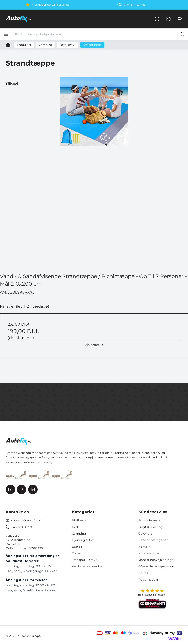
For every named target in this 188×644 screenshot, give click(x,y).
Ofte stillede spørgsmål (156, 566)
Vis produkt (94, 345)
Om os (143, 573)
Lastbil (77, 547)
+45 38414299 (22, 527)
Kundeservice (149, 553)
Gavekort (145, 533)
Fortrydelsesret (150, 520)
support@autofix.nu (27, 520)
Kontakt (145, 547)
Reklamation (148, 580)
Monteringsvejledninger (157, 560)
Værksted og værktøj (88, 566)
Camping (79, 533)
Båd (75, 527)
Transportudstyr (84, 560)
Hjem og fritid (83, 540)
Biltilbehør (80, 520)
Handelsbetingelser (153, 540)
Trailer (77, 553)
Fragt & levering (150, 527)
